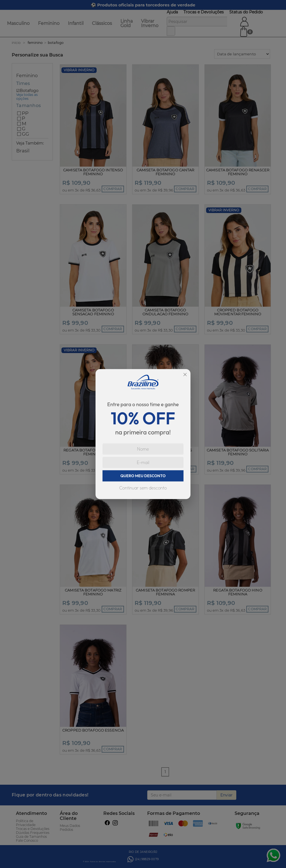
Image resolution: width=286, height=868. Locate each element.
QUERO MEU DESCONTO (143, 476)
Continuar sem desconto (143, 488)
